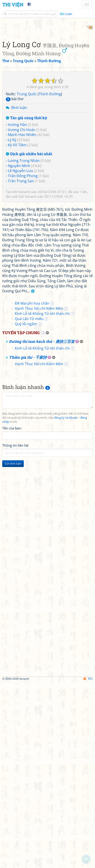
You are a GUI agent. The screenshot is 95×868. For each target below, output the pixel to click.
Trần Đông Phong (23, 267)
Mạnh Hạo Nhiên (22, 225)
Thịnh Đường (50, 185)
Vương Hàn (17, 215)
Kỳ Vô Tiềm (17, 236)
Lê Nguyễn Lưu (20, 261)
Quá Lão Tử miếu (29, 504)
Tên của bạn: (12, 613)
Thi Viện (13, 4)
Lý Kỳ (12, 231)
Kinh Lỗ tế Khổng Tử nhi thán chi (42, 499)
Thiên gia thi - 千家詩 (28, 543)
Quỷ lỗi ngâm (26, 509)
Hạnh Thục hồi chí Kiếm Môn (39, 494)
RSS (88, 864)
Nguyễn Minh (19, 256)
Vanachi (24, 282)
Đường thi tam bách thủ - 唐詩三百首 (42, 527)
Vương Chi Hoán (22, 220)
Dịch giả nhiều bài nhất (29, 245)
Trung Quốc (27, 185)
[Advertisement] (47, 73)
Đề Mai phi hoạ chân (32, 489)
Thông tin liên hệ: (16, 631)
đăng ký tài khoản (66, 603)
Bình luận (19, 198)
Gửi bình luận (13, 649)
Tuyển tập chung (21, 518)
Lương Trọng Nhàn (24, 251)
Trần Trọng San (21, 272)
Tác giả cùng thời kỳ (27, 209)
